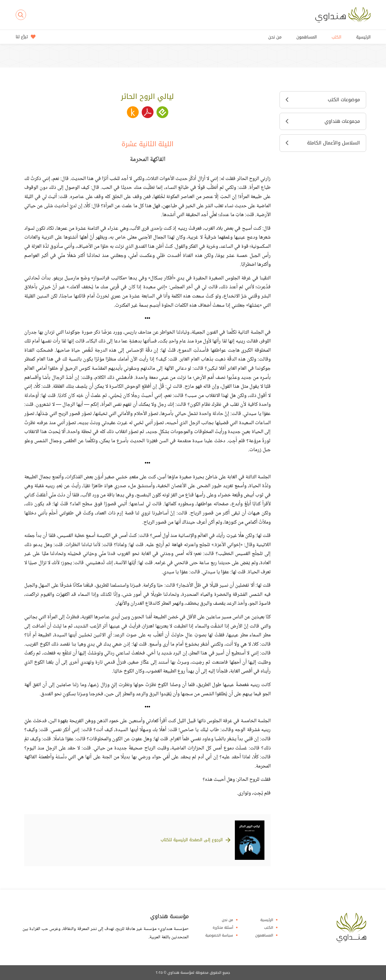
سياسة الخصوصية (219, 935)
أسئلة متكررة (223, 928)
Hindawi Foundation (351, 928)
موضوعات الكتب (323, 100)
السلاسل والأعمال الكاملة (323, 143)
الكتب (336, 37)
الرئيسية (363, 37)
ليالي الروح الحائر (147, 96)
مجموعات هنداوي (323, 121)
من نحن (275, 37)
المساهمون (307, 37)
